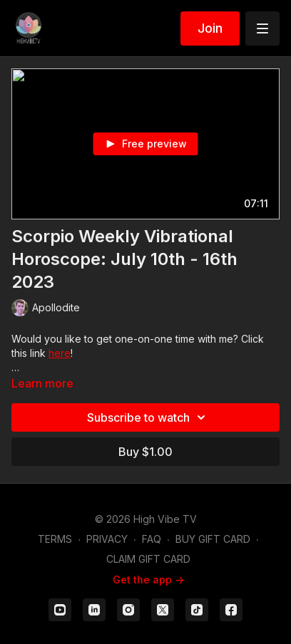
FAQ (152, 539)
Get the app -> (148, 580)
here (60, 353)
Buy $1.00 (145, 452)
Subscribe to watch (148, 417)
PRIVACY (107, 539)
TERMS (55, 539)
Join (210, 28)
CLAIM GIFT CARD (148, 559)
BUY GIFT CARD (213, 539)
